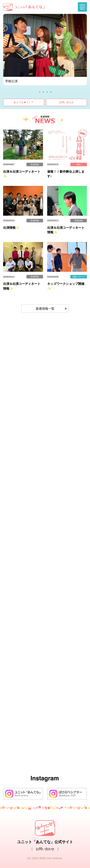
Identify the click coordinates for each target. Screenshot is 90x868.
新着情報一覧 (45, 309)
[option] (45, 50)
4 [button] (51, 92)
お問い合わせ (66, 102)
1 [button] (40, 92)
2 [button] (43, 92)
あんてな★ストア (24, 102)
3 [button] (47, 92)
